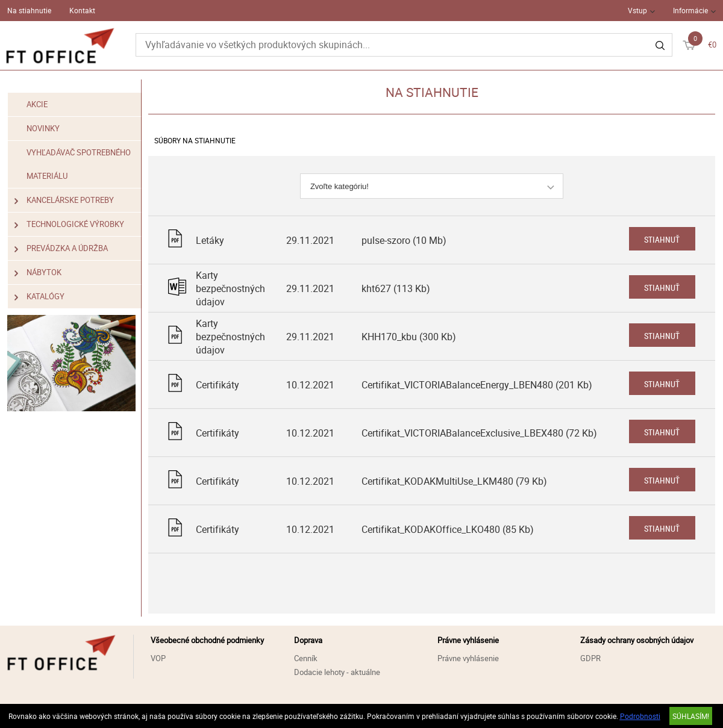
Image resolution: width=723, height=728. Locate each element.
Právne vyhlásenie (468, 658)
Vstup (637, 10)
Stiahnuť (662, 239)
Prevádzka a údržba (61, 248)
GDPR (590, 658)
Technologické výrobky (69, 224)
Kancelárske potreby (64, 200)
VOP (158, 658)
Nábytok (38, 272)
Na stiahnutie (29, 10)
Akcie (37, 104)
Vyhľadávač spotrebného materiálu (79, 164)
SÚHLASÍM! (691, 716)
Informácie (690, 10)
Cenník (306, 658)
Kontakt (82, 10)
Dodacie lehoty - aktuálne (337, 672)
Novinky (43, 128)
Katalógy (39, 297)
